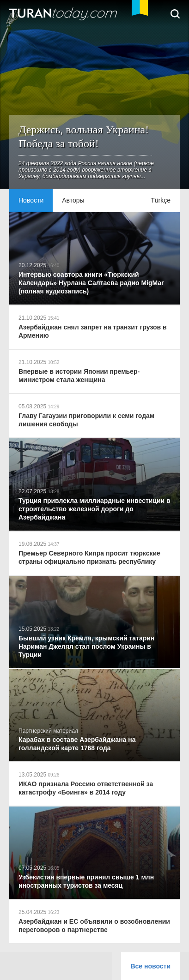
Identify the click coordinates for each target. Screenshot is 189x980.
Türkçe (161, 200)
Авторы (73, 200)
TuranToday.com (64, 14)
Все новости (150, 966)
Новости (31, 200)
